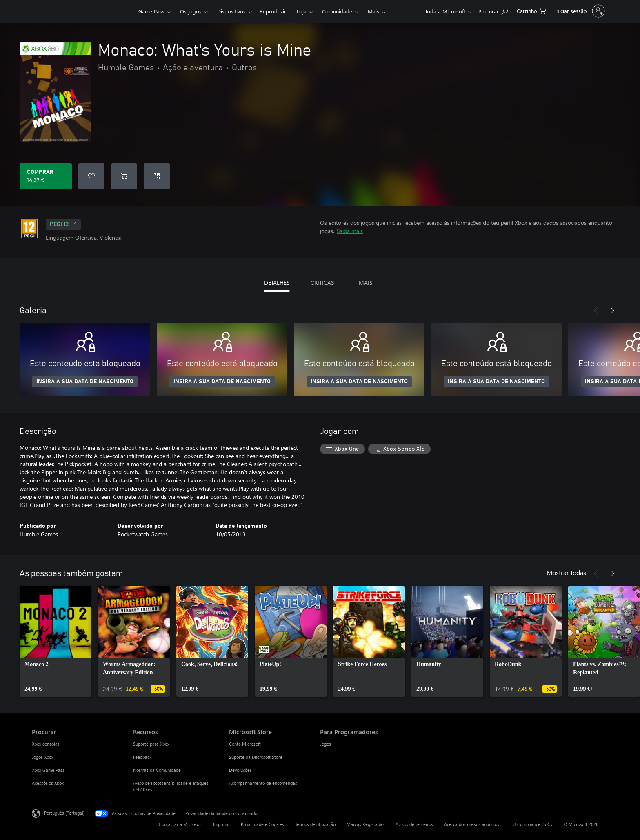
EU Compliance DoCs (531, 824)
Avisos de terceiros (414, 824)
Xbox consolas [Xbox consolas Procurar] (46, 744)
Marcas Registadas (366, 824)
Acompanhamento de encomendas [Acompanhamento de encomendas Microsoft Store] (263, 783)
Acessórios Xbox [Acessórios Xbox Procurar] (48, 783)
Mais (373, 11)
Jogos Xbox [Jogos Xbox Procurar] (43, 757)
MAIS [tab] (366, 283)
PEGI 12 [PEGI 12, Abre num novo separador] (63, 224)
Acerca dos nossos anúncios (472, 824)
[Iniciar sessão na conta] (579, 11)
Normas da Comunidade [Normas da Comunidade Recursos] (157, 770)
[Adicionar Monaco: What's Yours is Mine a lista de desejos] (91, 176)
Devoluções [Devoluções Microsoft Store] (240, 770)
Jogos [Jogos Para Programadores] (326, 744)
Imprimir (221, 824)
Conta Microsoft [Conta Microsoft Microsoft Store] (245, 744)
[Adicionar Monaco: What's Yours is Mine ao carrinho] (124, 176)
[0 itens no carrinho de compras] (531, 10)
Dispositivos (231, 11)
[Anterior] (596, 311)
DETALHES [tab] (277, 283)
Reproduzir (273, 11)
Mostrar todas (566, 572)
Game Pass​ (151, 11)
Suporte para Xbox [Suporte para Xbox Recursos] (151, 744)
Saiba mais (350, 231)
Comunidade (337, 11)
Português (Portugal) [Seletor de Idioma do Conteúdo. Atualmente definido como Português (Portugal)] (64, 813)
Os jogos (191, 11)
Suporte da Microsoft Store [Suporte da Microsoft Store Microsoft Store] (256, 757)
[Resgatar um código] (157, 176)
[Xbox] (114, 11)
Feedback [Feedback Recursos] (142, 757)
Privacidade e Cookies (262, 824)
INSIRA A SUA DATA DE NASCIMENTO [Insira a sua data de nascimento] (85, 382)
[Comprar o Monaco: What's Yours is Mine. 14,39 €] (46, 176)
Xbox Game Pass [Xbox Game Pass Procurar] (48, 770)
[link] (56, 641)
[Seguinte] (612, 311)
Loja (302, 11)
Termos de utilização (315, 824)
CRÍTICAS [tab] (322, 283)
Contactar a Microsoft (180, 824)
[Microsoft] (60, 11)
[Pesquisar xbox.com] (493, 10)
